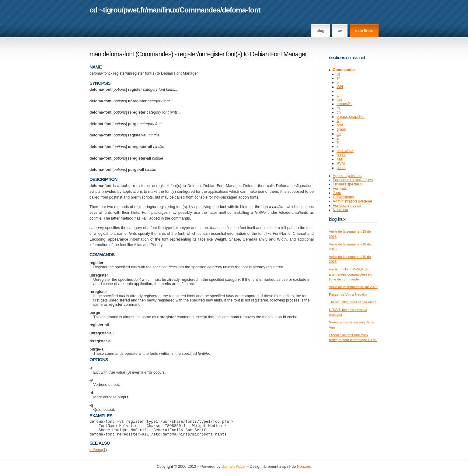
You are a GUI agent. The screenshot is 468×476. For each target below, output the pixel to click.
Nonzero (304, 470)
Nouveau (341, 210)
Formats (340, 189)
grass (341, 129)
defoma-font (241, 10)
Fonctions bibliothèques (353, 180)
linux (170, 10)
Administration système (353, 201)
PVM (341, 164)
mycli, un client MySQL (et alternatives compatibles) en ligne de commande (350, 274)
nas (340, 159)
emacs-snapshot (351, 117)
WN (340, 87)
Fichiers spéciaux (348, 184)
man (154, 10)
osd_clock (345, 151)
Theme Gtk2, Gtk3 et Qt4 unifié (353, 302)
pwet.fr (134, 10)
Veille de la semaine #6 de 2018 (353, 287)
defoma (96, 453)
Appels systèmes (347, 176)
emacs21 (344, 104)
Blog (320, 31)
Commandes (200, 10)
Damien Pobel (234, 470)
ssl (339, 134)
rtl (338, 74)
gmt (340, 125)
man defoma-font (112, 54)
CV (340, 31)
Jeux (337, 193)
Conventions (344, 197)
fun (339, 100)
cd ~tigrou (106, 10)
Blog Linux (337, 219)
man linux (364, 31)
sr (338, 78)
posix (341, 155)
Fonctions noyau (347, 206)
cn (339, 112)
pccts (341, 168)
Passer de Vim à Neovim (348, 294)
